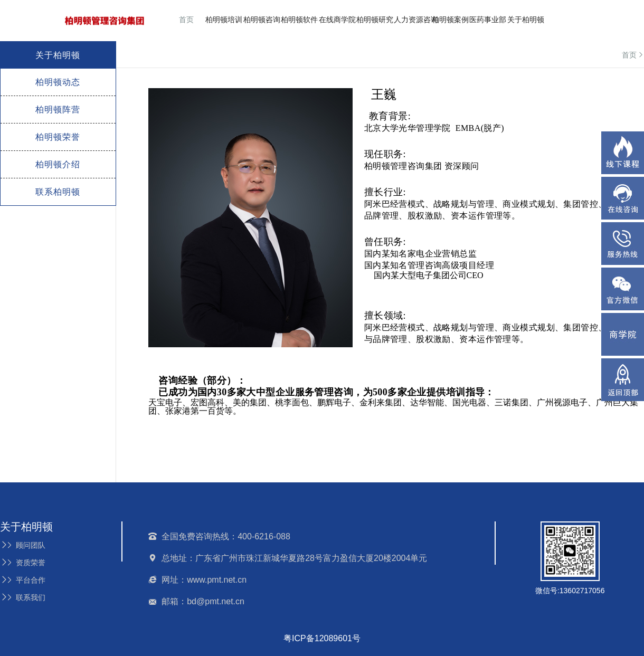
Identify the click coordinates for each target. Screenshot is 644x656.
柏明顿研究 (375, 20)
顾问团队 (23, 545)
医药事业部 (488, 20)
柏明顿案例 (450, 20)
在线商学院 (337, 20)
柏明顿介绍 (58, 164)
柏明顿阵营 (58, 110)
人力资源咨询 (416, 20)
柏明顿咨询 (262, 20)
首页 (186, 20)
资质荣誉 (23, 563)
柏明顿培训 (224, 20)
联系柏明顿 (58, 192)
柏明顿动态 (58, 82)
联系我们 (23, 597)
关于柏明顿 (526, 20)
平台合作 (23, 580)
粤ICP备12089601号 (322, 638)
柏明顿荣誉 (58, 137)
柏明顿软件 (299, 20)
